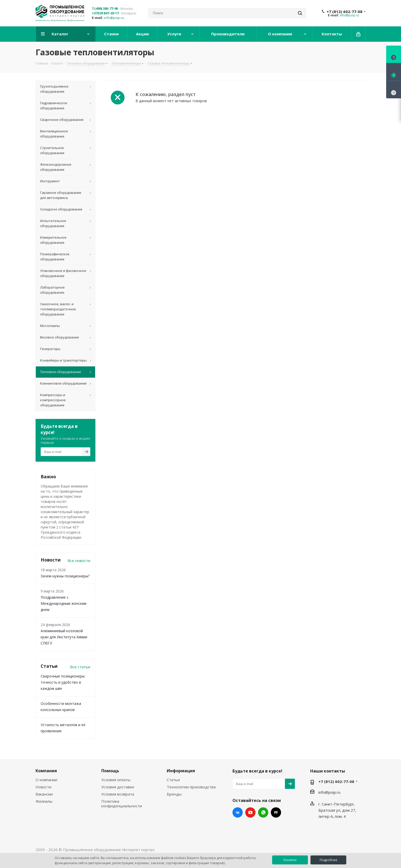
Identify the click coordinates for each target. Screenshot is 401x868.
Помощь (110, 771)
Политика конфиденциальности (122, 803)
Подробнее (328, 860)
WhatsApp (263, 812)
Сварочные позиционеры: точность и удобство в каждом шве (63, 682)
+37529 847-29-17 (105, 13)
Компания (46, 771)
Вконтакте (238, 812)
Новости (43, 787)
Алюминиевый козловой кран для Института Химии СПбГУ (64, 637)
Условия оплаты (116, 780)
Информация (181, 771)
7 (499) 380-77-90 (105, 8)
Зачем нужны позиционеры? (65, 576)
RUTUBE (276, 812)
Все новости (79, 560)
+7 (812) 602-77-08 (344, 12)
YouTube (250, 812)
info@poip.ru (114, 18)
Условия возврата (118, 794)
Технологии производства (191, 787)
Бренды (174, 794)
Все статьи (80, 667)
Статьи (173, 780)
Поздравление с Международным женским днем (64, 603)
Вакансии (44, 794)
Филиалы (44, 801)
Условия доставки (118, 787)
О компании (46, 780)
